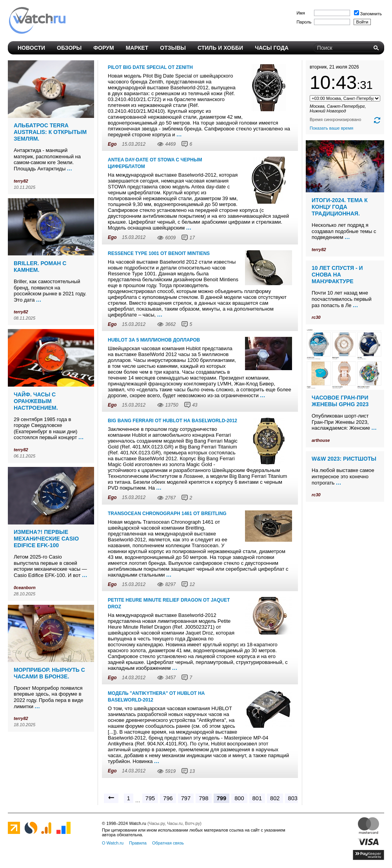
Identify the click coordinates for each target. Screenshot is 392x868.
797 (186, 798)
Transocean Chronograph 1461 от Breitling (167, 514)
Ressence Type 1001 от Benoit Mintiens (159, 253)
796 (168, 798)
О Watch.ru (113, 843)
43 (195, 405)
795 (150, 798)
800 (239, 798)
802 (275, 798)
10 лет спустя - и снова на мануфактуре (337, 275)
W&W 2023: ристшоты (344, 459)
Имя (300, 13)
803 (293, 798)
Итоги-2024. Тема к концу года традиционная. (340, 207)
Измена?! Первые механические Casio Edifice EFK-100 (46, 539)
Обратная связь (168, 843)
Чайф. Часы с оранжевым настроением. (36, 401)
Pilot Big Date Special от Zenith (150, 67)
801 (257, 798)
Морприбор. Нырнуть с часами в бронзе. (49, 673)
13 (192, 771)
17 (192, 238)
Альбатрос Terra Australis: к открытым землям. (50, 132)
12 (192, 584)
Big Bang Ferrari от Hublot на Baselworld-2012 (172, 421)
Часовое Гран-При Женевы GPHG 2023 (340, 401)
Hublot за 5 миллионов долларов (154, 340)
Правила (138, 843)
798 (203, 798)
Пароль (304, 22)
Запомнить (368, 14)
